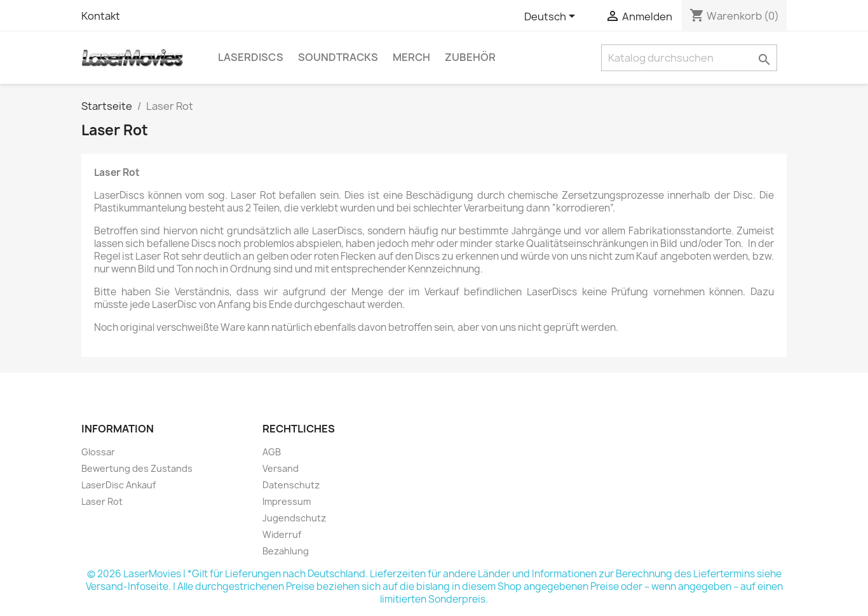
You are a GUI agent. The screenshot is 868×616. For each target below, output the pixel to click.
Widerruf (282, 534)
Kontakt (101, 16)
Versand (281, 468)
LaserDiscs (251, 57)
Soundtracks (338, 57)
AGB (272, 452)
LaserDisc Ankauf (119, 485)
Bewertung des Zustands (137, 468)
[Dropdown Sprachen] (552, 17)
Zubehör (470, 57)
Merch (411, 57)
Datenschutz (291, 485)
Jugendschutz (294, 518)
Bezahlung (286, 551)
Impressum (287, 501)
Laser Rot (102, 501)
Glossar (98, 452)
